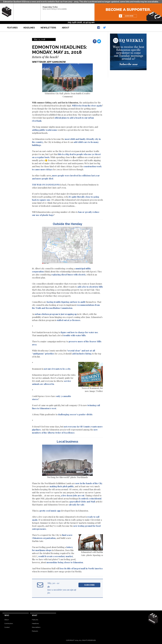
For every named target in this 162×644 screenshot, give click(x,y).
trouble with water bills (75, 335)
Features (12, 28)
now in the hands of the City (89, 483)
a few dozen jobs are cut (73, 495)
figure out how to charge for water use (79, 332)
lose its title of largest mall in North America (81, 568)
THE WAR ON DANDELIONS (46, 185)
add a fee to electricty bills (90, 287)
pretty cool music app (50, 511)
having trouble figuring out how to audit (66, 302)
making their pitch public (62, 486)
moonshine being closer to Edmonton (65, 562)
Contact (7, 627)
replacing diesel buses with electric (69, 275)
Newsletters (48, 28)
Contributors (9, 623)
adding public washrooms (45, 130)
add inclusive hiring (82, 354)
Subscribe (89, 585)
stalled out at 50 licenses (68, 320)
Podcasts (35, 631)
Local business (67, 442)
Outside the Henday (67, 224)
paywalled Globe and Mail (83, 502)
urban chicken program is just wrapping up (56, 314)
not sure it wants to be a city (57, 369)
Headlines (29, 28)
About (66, 28)
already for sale (77, 505)
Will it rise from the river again (87, 106)
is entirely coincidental (90, 499)
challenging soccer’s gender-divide (75, 414)
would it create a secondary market (55, 556)
